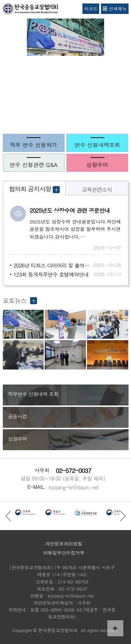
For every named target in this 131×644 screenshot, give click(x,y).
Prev (7, 97)
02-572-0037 (74, 470)
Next (124, 97)
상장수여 (97, 164)
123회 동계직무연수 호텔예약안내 (51, 274)
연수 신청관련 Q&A (33, 164)
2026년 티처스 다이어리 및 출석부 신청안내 (53, 265)
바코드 (91, 9)
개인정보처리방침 (64, 544)
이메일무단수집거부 (64, 553)
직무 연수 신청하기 (33, 145)
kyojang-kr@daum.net (73, 487)
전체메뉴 (115, 9)
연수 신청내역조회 (97, 145)
